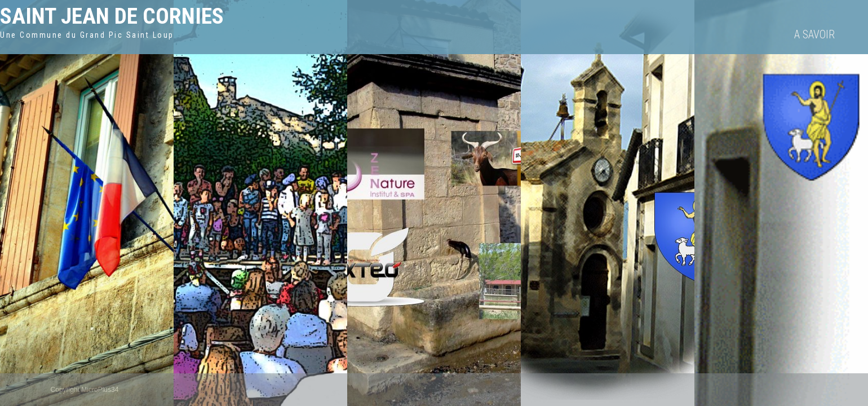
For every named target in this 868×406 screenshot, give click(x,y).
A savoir (814, 34)
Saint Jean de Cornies (112, 16)
